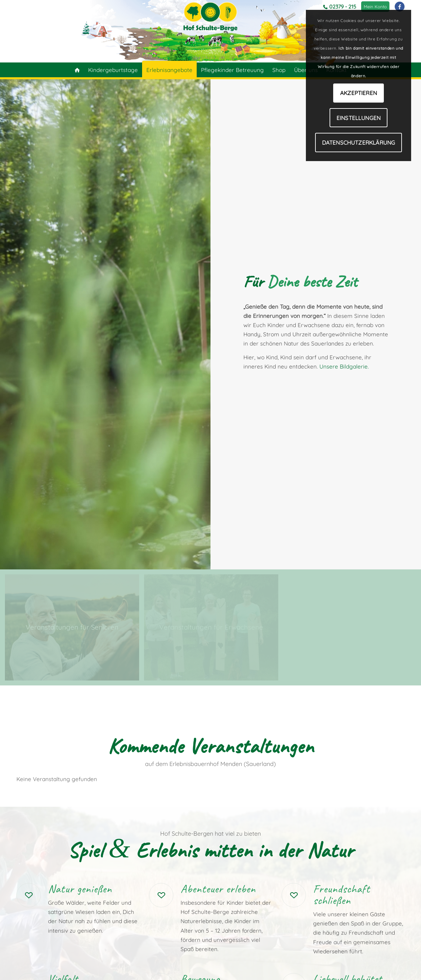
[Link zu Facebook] (400, 7)
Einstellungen (359, 118)
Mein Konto (375, 7)
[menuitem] (375, 7)
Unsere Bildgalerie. (344, 366)
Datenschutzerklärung (359, 143)
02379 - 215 (343, 7)
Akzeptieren (359, 93)
